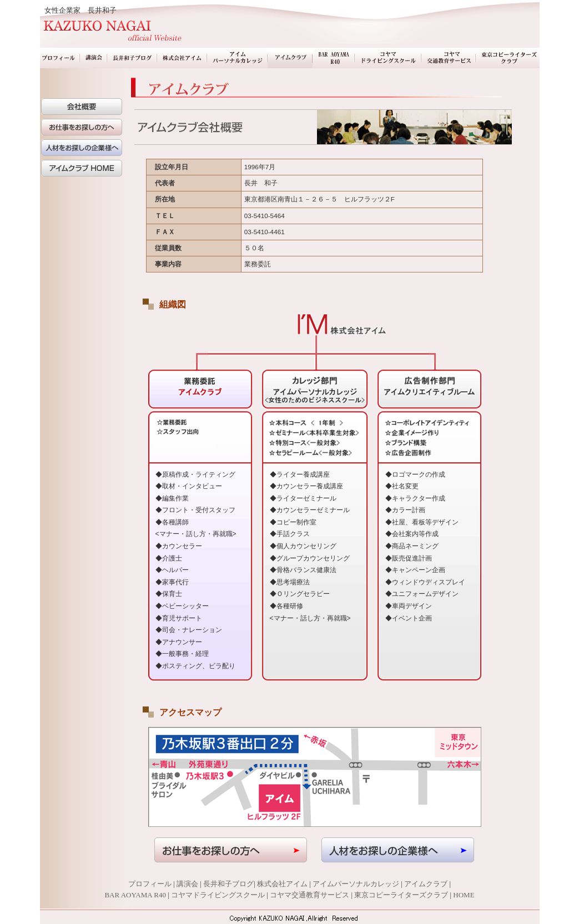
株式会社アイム (182, 58)
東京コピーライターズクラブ (508, 58)
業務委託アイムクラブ (290, 58)
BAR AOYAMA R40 (334, 58)
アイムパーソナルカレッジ (237, 58)
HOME (464, 895)
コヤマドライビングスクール (388, 58)
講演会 (94, 58)
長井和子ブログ (132, 58)
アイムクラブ (426, 884)
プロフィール (60, 58)
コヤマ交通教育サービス (449, 58)
